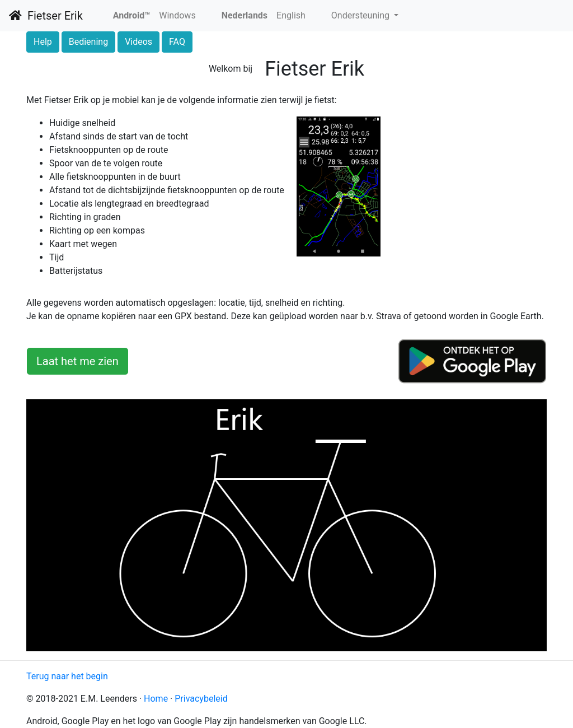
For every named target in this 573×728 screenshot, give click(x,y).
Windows (177, 15)
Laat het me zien (78, 361)
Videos (138, 42)
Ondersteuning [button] (361, 15)
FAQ (177, 42)
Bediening (88, 42)
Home (156, 699)
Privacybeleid (201, 699)
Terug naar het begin (67, 676)
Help (43, 42)
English (291, 15)
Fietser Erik (46, 16)
